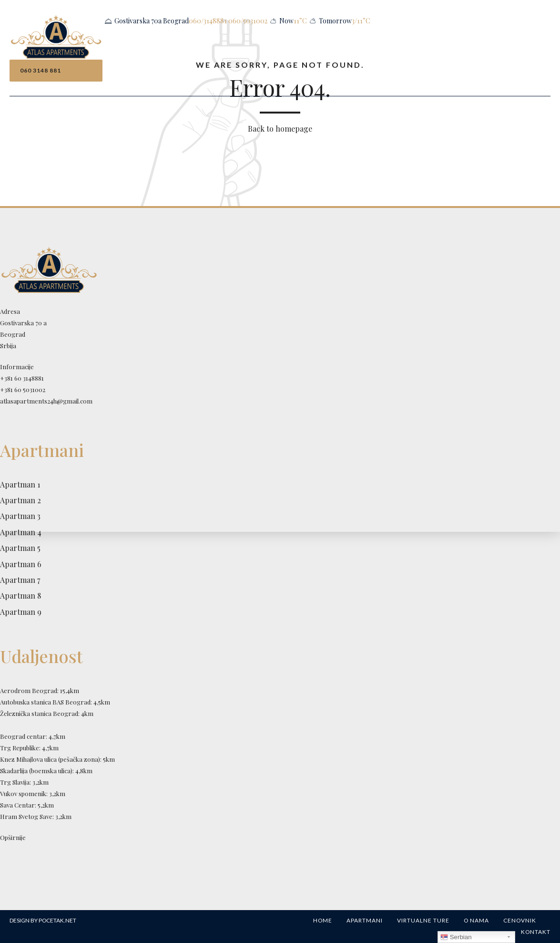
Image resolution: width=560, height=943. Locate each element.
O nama (476, 920)
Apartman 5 (20, 548)
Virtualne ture (423, 920)
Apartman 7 (20, 580)
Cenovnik (520, 920)
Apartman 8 (20, 596)
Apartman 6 (21, 564)
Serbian (456, 937)
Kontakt (536, 932)
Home (323, 920)
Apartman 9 (21, 612)
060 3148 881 (41, 70)
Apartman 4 (21, 532)
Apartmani (365, 920)
